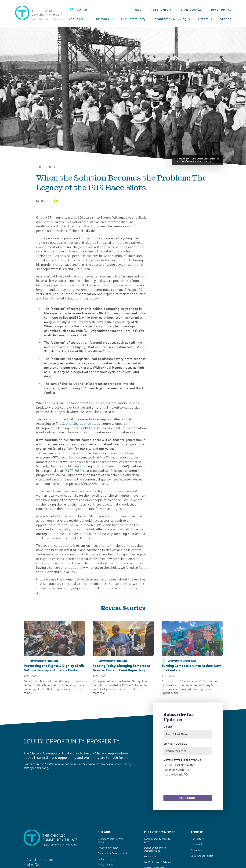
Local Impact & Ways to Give (157, 840)
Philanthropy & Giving (160, 832)
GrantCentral (191, 10)
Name (168, 727)
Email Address (175, 744)
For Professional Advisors (158, 862)
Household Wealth (108, 848)
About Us (197, 832)
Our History (197, 839)
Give (138, 10)
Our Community (133, 19)
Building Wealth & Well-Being (111, 840)
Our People (197, 844)
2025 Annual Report (202, 856)
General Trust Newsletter (179, 765)
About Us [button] (78, 19)
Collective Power (107, 859)
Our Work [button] (104, 19)
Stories (226, 19)
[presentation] (188, 786)
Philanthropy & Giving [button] (172, 19)
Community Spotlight (41, 661)
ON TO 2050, (73, 471)
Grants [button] (206, 19)
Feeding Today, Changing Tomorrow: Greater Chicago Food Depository (121, 668)
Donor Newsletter (175, 770)
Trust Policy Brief (174, 775)
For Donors (150, 856)
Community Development (112, 853)
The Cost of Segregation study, (78, 424)
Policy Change (105, 865)
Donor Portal (221, 10)
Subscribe (188, 798)
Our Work (105, 832)
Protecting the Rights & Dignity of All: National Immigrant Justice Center (54, 668)
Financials (196, 850)
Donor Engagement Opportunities (155, 849)
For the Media (161, 10)
